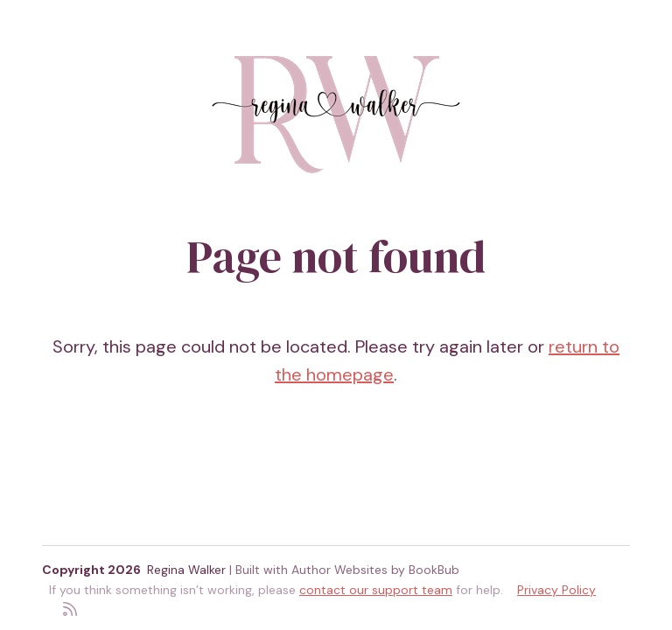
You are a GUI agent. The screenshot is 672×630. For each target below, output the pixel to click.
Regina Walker (186, 570)
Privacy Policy (556, 590)
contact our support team (376, 590)
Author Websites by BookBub (375, 570)
